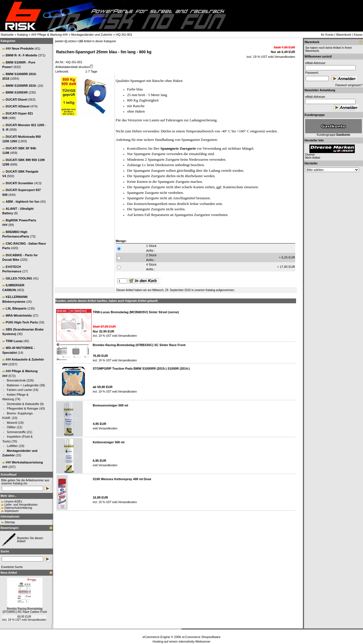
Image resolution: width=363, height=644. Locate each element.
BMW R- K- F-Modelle (21, 55)
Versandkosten (37, 620)
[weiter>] (60, 41)
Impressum (11, 511)
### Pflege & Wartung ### (49, 35)
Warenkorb (344, 35)
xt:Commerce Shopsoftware (201, 637)
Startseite (7, 35)
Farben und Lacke (19, 390)
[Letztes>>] (73, 41)
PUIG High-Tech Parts (22, 322)
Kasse (358, 35)
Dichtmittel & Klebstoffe (23, 404)
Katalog (23, 35)
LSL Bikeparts (16, 308)
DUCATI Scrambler (20, 183)
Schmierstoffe (16, 432)
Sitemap (10, 522)
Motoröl (12, 423)
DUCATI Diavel (16, 99)
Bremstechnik (16, 380)
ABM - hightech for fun (23, 202)
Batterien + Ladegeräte (23, 385)
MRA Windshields (19, 315)
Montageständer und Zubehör (92, 35)
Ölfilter (11, 427)
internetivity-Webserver (195, 641)
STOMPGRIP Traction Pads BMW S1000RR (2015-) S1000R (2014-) (141, 368)
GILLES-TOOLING (19, 278)
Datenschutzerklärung (18, 508)
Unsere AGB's (13, 502)
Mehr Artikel (313, 158)
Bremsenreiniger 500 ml (110, 405)
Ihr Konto (327, 35)
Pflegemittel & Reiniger (23, 408)
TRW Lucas (14, 341)
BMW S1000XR (17, 92)
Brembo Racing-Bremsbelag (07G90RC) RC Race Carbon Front (25, 610)
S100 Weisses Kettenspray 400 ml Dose (122, 479)
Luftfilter (12, 446)
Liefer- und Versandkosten (21, 505)
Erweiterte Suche (12, 567)
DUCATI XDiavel (18, 106)
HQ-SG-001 (124, 35)
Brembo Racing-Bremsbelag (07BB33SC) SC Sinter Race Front (139, 345)
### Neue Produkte (20, 48)
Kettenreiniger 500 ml (109, 442)
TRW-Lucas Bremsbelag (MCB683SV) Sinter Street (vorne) (136, 312)
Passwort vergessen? (349, 85)
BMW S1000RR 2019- (21, 86)
